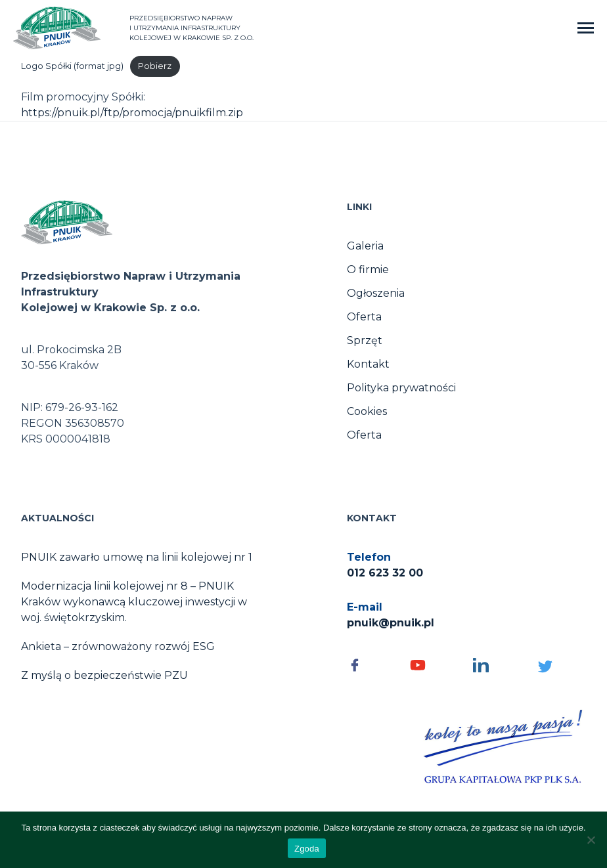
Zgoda (307, 849)
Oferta (364, 317)
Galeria (365, 246)
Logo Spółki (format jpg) (72, 66)
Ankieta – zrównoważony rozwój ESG (118, 646)
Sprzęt (365, 340)
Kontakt (368, 364)
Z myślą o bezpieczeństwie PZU (104, 675)
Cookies (367, 411)
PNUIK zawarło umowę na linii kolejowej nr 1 (137, 557)
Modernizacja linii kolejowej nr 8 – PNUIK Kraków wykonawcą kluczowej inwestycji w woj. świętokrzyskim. (134, 602)
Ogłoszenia (376, 293)
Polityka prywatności (401, 388)
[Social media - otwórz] (372, 665)
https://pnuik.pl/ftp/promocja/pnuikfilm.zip (132, 113)
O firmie (368, 270)
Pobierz (155, 66)
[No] (591, 840)
